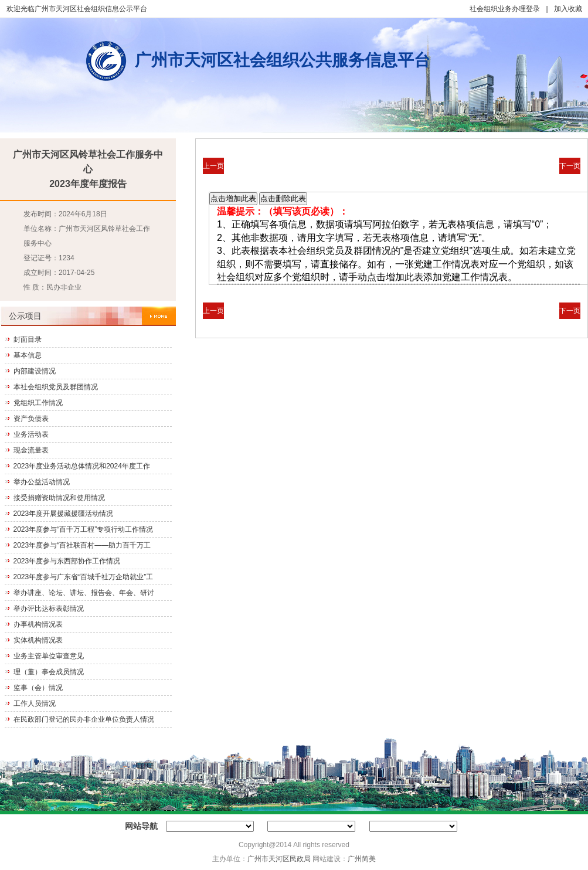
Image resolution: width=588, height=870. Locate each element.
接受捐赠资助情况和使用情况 (59, 498)
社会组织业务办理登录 (505, 9)
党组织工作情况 (38, 403)
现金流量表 (31, 450)
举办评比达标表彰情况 (49, 609)
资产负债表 (31, 419)
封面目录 (28, 339)
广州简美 (362, 859)
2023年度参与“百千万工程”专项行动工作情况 (84, 529)
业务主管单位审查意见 (49, 656)
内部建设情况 (35, 371)
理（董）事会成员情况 (49, 672)
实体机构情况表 (38, 640)
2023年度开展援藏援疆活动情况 (64, 514)
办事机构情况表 (38, 624)
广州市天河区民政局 (279, 859)
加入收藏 (568, 9)
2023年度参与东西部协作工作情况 (67, 561)
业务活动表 (31, 434)
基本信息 (28, 355)
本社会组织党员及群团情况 (56, 387)
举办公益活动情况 (42, 482)
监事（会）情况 (38, 688)
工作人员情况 (35, 704)
